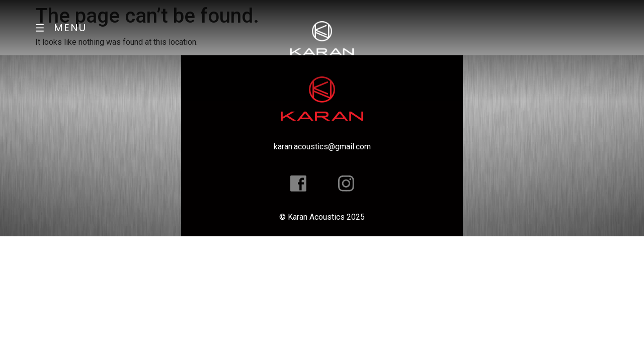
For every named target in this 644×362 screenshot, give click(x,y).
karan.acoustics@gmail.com (322, 147)
